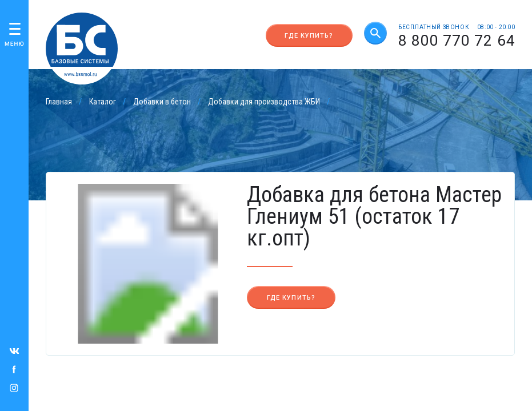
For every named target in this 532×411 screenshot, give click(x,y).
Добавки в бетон (162, 102)
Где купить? (309, 36)
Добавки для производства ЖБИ (264, 102)
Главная (59, 102)
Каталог (103, 102)
